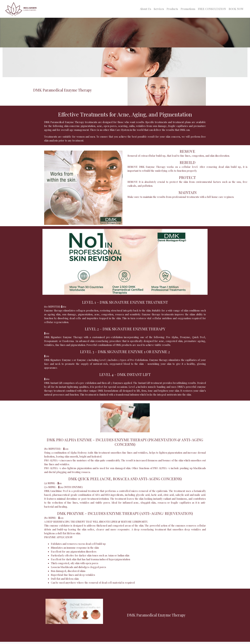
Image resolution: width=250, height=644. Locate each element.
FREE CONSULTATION (212, 9)
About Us (145, 9)
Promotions (188, 9)
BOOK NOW (236, 9)
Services (159, 9)
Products (172, 9)
